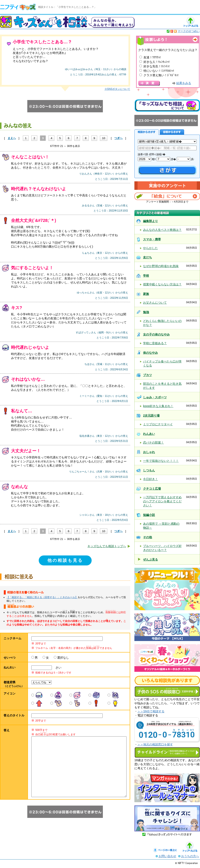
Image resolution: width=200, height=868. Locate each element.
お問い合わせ (167, 858)
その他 (148, 537)
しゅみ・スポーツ (155, 397)
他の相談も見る (65, 560)
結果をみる (184, 83)
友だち (148, 257)
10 (104, 138)
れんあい (149, 434)
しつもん (149, 470)
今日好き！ (150, 479)
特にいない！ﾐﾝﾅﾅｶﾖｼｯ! (159, 71)
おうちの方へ (190, 858)
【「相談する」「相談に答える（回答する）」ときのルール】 (42, 597)
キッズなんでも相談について (167, 106)
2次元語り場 (151, 416)
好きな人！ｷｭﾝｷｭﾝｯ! (157, 62)
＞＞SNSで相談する (151, 711)
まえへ (12, 138)
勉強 (146, 312)
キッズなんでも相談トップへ (107, 546)
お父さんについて (155, 303)
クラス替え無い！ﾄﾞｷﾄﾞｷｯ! (161, 75)
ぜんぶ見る (150, 559)
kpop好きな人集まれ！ (158, 406)
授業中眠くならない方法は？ (162, 284)
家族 (146, 294)
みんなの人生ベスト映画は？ (162, 230)
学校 (146, 276)
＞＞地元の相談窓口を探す (155, 744)
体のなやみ (150, 353)
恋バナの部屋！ (153, 442)
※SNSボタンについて (117, 89)
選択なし (63, 658)
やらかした (150, 248)
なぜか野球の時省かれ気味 (161, 266)
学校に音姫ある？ (155, 343)
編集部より (150, 221)
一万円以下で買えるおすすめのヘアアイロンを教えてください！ (162, 501)
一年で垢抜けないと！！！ (161, 461)
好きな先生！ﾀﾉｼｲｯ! (157, 66)
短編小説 (149, 515)
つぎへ (118, 138)
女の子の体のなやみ (156, 334)
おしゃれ (149, 452)
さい (57, 668)
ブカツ (148, 375)
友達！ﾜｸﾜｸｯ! (152, 57)
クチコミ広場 (152, 489)
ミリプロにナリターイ (158, 424)
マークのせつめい (189, 31)
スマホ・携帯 (152, 239)
